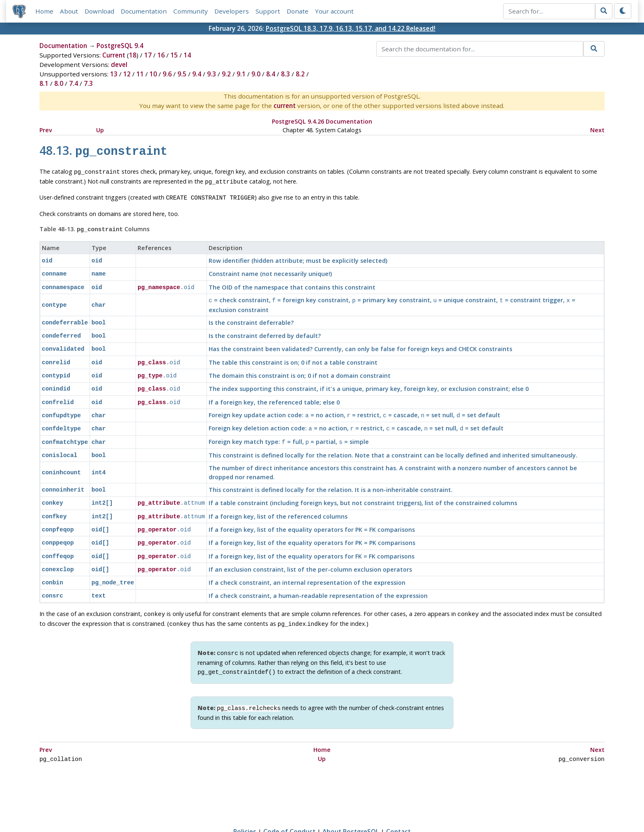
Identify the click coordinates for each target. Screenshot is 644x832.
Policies (245, 802)
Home (44, 11)
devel (119, 64)
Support (268, 11)
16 (161, 55)
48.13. (103, 150)
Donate (298, 11)
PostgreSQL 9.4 (120, 46)
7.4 (74, 83)
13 (114, 74)
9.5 (182, 74)
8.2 (300, 74)
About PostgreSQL (351, 802)
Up (100, 130)
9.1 (241, 74)
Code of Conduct (289, 802)
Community (191, 11)
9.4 (197, 74)
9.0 (256, 74)
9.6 (167, 74)
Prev (46, 130)
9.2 (226, 74)
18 (133, 55)
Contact (398, 802)
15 (174, 55)
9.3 (212, 74)
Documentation (144, 11)
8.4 (271, 74)
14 (187, 55)
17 (148, 55)
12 (127, 74)
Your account (334, 11)
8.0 (59, 83)
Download (99, 11)
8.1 (44, 83)
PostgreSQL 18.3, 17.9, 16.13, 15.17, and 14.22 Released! (351, 28)
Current (114, 55)
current (285, 106)
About (69, 11)
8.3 (285, 74)
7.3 (88, 83)
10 (153, 74)
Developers (232, 11)
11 (140, 74)
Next (597, 130)
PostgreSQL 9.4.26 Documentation (322, 121)
